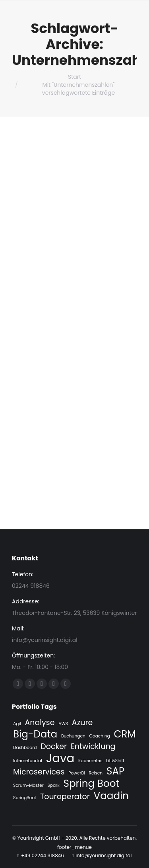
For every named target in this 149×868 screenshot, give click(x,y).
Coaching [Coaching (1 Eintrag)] (100, 736)
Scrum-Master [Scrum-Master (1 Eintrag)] (28, 785)
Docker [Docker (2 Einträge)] (54, 747)
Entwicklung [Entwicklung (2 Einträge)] (93, 747)
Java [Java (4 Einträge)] (60, 758)
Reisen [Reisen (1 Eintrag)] (96, 773)
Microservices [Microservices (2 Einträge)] (39, 772)
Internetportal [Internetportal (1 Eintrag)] (28, 761)
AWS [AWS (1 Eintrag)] (63, 724)
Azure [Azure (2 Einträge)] (82, 723)
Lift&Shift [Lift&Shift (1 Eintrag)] (115, 761)
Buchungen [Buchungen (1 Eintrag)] (73, 736)
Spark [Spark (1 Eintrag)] (54, 785)
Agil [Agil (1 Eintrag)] (17, 724)
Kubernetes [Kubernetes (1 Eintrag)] (90, 761)
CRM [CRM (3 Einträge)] (125, 734)
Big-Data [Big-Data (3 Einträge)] (35, 734)
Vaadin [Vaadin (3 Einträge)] (111, 796)
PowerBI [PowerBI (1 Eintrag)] (76, 773)
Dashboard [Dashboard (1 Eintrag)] (25, 748)
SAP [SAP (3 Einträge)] (115, 771)
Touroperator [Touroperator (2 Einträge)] (65, 797)
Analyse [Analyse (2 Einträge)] (40, 723)
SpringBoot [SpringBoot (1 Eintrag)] (25, 798)
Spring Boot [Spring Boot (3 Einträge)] (91, 784)
